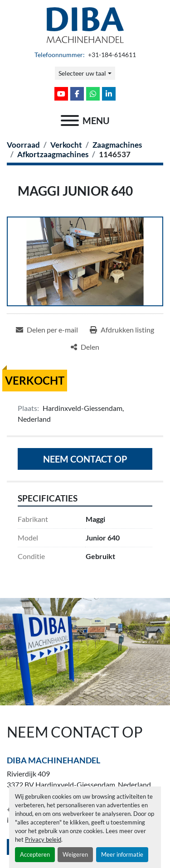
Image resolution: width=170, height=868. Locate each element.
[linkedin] (109, 94)
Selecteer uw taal (82, 73)
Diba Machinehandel (53, 760)
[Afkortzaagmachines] (53, 154)
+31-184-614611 (111, 55)
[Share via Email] (47, 330)
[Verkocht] (66, 145)
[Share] (85, 347)
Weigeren (75, 854)
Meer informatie (122, 854)
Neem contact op (85, 459)
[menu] (70, 121)
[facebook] (77, 94)
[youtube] (61, 94)
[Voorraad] (23, 145)
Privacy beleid (43, 839)
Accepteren (35, 854)
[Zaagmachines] (117, 145)
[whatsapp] (93, 94)
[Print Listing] (122, 330)
